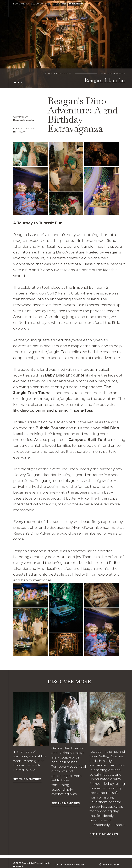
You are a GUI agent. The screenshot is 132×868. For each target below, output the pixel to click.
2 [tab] (18, 83)
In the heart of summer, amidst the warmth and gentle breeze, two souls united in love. (30, 761)
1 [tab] (15, 83)
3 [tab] (22, 83)
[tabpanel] (66, 44)
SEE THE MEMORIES (27, 779)
